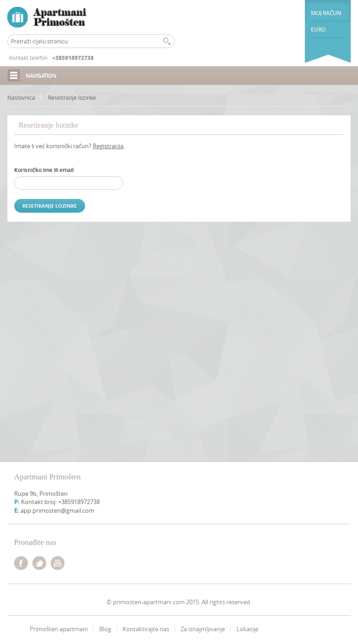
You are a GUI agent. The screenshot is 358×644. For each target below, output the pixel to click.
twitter (39, 563)
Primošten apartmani (59, 629)
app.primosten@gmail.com (57, 510)
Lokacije (247, 629)
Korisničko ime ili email (44, 170)
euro (318, 30)
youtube (58, 563)
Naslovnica (21, 97)
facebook (21, 563)
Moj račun (326, 13)
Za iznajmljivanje (203, 629)
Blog (105, 629)
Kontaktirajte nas (146, 629)
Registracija (108, 146)
